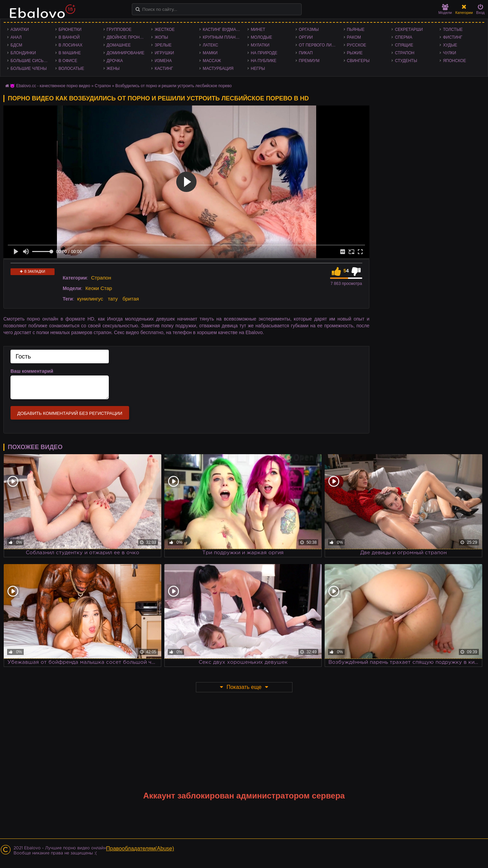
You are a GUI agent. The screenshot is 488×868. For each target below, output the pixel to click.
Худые (450, 45)
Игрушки (164, 53)
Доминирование (126, 53)
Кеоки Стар (99, 288)
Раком (354, 37)
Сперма (403, 37)
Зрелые (163, 45)
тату (113, 299)
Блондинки (23, 53)
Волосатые (71, 69)
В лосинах (71, 45)
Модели (445, 9)
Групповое (119, 30)
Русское (357, 45)
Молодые (261, 37)
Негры (258, 69)
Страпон (404, 53)
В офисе (68, 61)
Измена (163, 61)
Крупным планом (222, 37)
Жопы (161, 37)
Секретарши (409, 30)
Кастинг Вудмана (222, 30)
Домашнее (119, 45)
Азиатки (20, 30)
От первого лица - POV (320, 45)
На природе (264, 53)
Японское (454, 61)
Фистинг (453, 37)
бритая (130, 299)
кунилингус (90, 299)
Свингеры (358, 61)
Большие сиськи (30, 61)
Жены (113, 69)
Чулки (450, 53)
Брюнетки (70, 30)
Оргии (306, 37)
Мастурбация (218, 69)
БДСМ (16, 45)
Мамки (210, 53)
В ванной (69, 37)
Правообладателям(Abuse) (140, 848)
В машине (70, 53)
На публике (264, 61)
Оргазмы (309, 30)
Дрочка (115, 61)
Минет (258, 30)
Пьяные (356, 30)
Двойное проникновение (127, 37)
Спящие (404, 45)
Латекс (210, 45)
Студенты (406, 61)
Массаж (212, 61)
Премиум (309, 61)
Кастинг (164, 69)
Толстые (453, 30)
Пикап (306, 53)
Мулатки (260, 45)
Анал (16, 37)
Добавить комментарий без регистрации (70, 413)
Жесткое (165, 30)
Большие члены (29, 69)
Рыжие (355, 53)
